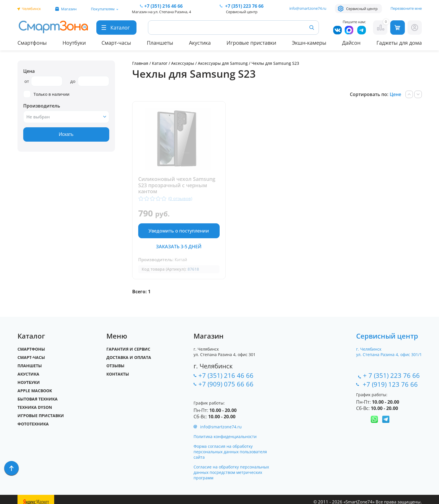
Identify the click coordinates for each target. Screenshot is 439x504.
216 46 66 (163, 6)
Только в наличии (46, 94)
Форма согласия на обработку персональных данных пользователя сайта (230, 452)
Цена (29, 71)
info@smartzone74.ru (308, 8)
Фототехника (33, 424)
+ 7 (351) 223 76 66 (391, 375)
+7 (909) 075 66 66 (226, 384)
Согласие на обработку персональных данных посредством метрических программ (231, 472)
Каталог (160, 63)
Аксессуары (183, 63)
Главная (140, 63)
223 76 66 (244, 6)
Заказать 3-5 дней (179, 247)
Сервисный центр (362, 9)
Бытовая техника (38, 399)
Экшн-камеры (309, 43)
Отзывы (115, 366)
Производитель (42, 106)
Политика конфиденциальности (225, 436)
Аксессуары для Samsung (223, 63)
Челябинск (31, 9)
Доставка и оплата (129, 357)
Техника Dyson (35, 407)
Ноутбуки (74, 43)
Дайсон (351, 43)
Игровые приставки (251, 43)
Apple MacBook (35, 391)
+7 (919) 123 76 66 (391, 384)
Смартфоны (32, 43)
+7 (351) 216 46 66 (226, 375)
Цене (395, 94)
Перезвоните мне (406, 8)
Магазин (69, 9)
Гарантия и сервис (128, 349)
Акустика (200, 43)
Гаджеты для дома (399, 43)
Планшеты (160, 43)
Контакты (118, 374)
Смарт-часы (116, 43)
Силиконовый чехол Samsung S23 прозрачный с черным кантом (177, 185)
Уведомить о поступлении (179, 231)
